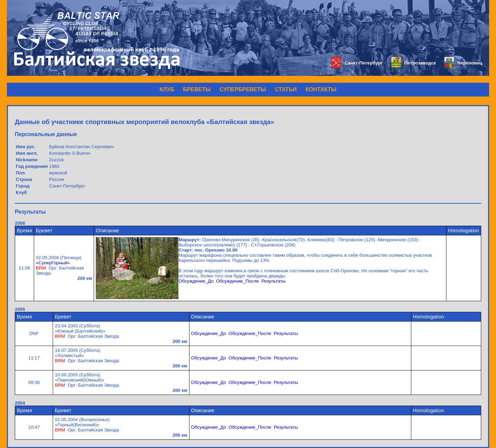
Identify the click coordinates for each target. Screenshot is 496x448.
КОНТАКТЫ (321, 89)
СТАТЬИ (286, 89)
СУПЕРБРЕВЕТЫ (243, 89)
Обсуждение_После (237, 281)
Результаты (273, 281)
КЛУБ (167, 89)
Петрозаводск (414, 63)
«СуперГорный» (53, 263)
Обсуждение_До (196, 281)
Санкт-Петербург (357, 63)
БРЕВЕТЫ (197, 89)
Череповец (463, 63)
